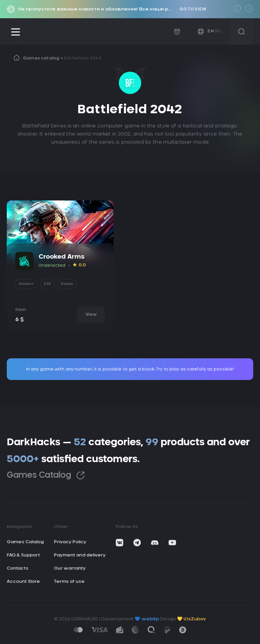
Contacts (18, 568)
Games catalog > (44, 58)
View (91, 314)
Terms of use (69, 582)
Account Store (23, 582)
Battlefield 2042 (83, 58)
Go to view (193, 9)
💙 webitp (147, 619)
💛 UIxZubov (191, 619)
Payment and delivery (80, 555)
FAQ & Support (23, 555)
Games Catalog (46, 475)
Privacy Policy (70, 542)
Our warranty (70, 568)
